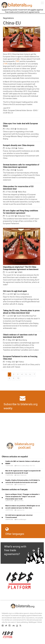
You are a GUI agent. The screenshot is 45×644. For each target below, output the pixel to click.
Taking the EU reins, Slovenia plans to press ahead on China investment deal (21, 312)
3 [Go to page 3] (18, 374)
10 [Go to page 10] (18, 378)
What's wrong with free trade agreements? (15, 550)
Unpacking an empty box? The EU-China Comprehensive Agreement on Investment (21, 268)
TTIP (5, 64)
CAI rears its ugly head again (15, 291)
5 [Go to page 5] (26, 374)
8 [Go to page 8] (9, 378)
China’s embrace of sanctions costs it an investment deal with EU (20, 336)
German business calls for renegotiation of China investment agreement (21, 166)
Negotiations (8, 18)
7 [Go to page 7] (34, 374)
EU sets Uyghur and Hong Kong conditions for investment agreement (21, 212)
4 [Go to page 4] (22, 374)
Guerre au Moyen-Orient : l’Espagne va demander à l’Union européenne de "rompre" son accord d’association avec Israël (22, 497)
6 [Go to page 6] (30, 374)
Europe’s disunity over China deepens (19, 145)
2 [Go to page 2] (14, 374)
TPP (17, 61)
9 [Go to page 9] (13, 378)
